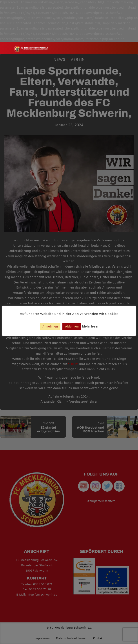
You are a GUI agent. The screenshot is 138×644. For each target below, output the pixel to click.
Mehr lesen (91, 326)
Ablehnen (72, 327)
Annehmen (50, 327)
